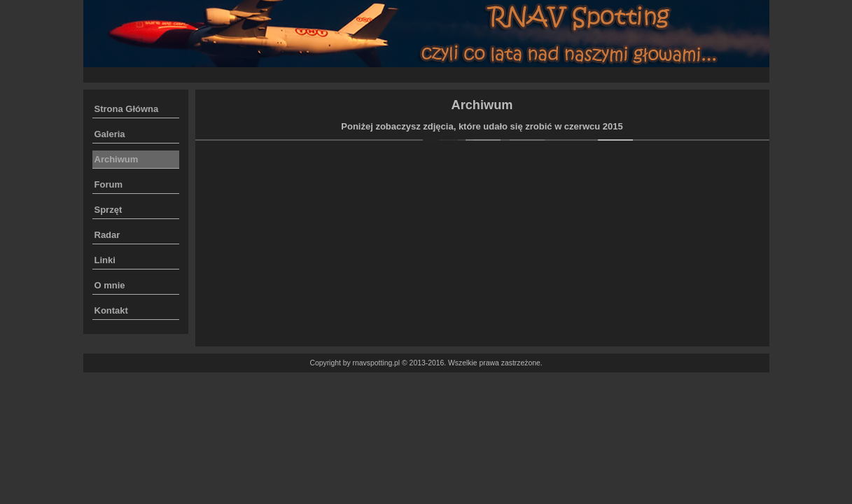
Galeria (110, 134)
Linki (105, 260)
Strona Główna (127, 109)
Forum (109, 184)
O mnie (110, 285)
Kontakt (111, 310)
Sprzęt (109, 210)
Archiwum (117, 159)
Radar (107, 235)
